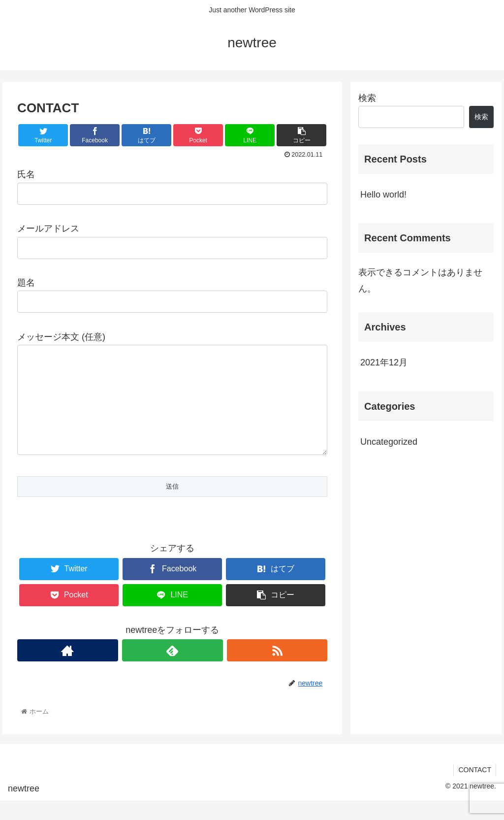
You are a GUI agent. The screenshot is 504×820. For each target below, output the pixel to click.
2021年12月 (384, 362)
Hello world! (383, 195)
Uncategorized (389, 442)
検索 (367, 98)
